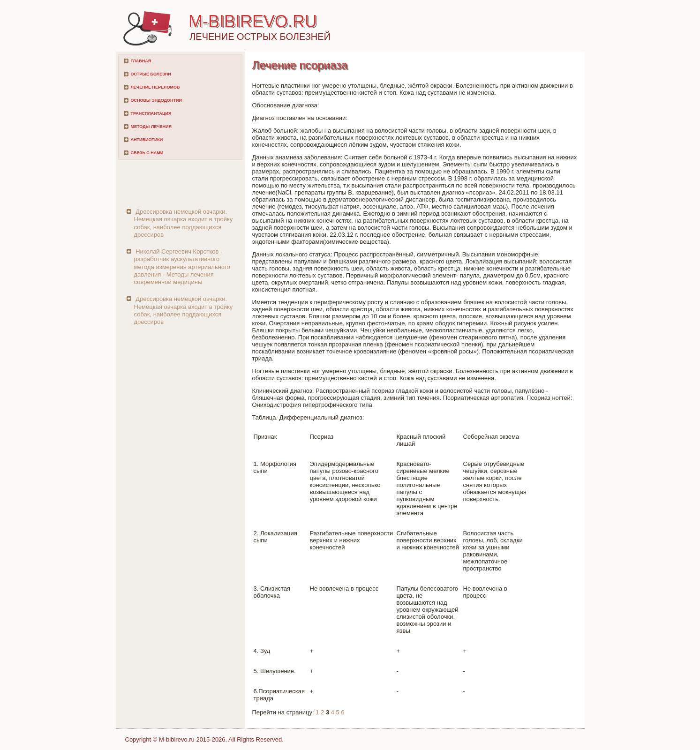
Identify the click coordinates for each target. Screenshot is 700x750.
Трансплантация (151, 113)
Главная (141, 61)
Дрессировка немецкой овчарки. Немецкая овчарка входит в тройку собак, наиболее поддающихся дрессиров (184, 223)
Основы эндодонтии (156, 100)
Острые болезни (151, 74)
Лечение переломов (155, 87)
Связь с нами (147, 153)
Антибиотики (147, 140)
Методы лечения (151, 127)
